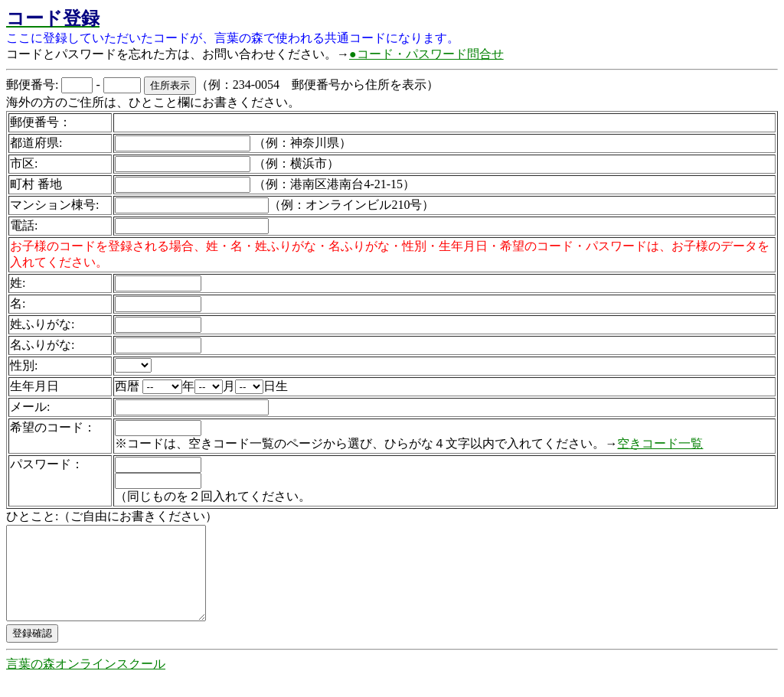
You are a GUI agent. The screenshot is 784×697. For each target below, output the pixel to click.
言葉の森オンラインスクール (86, 682)
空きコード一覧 (660, 443)
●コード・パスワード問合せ (426, 54)
